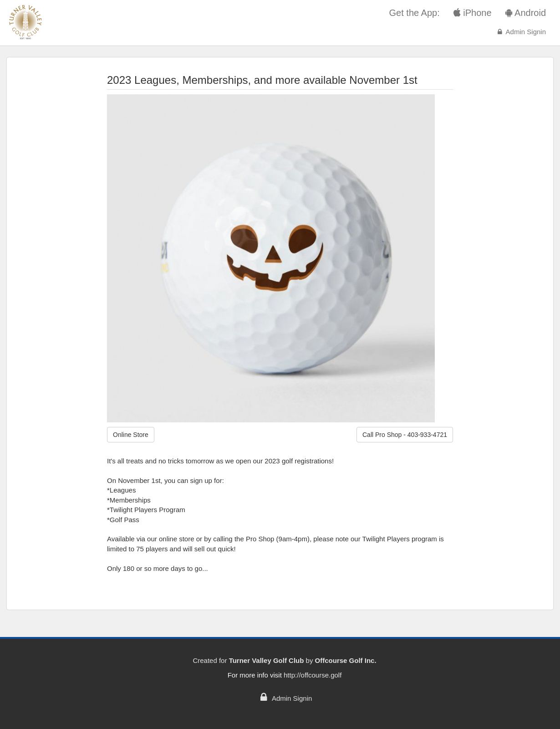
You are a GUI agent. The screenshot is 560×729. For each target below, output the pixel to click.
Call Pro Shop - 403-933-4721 (405, 435)
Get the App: (415, 13)
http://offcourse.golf (313, 675)
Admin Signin (521, 32)
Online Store (131, 435)
